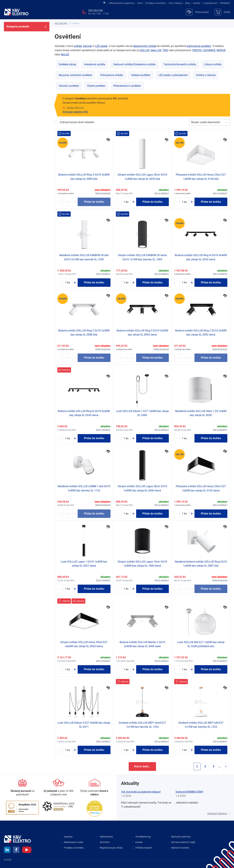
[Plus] (75, 202)
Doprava (68, 837)
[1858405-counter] (184, 514)
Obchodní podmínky (181, 837)
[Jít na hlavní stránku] (104, 3)
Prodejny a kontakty (155, 3)
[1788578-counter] (126, 514)
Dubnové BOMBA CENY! (189, 792)
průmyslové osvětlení (199, 46)
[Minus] (60, 202)
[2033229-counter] (126, 283)
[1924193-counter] (126, 589)
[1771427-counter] (184, 283)
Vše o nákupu (175, 3)
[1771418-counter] (68, 358)
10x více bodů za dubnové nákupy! (141, 792)
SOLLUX (145, 50)
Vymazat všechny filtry (75, 112)
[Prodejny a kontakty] (58, 788)
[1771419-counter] (68, 202)
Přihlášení (224, 3)
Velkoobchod (106, 837)
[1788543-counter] (68, 589)
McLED (65, 54)
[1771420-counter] (184, 358)
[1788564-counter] (68, 750)
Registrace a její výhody (111, 848)
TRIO (165, 50)
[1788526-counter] (184, 669)
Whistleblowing (143, 837)
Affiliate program (144, 848)
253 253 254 (95, 11)
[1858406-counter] (184, 202)
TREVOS (197, 50)
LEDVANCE (209, 50)
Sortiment (105, 842)
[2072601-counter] (126, 750)
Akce (140, 3)
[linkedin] (7, 850)
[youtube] (27, 850)
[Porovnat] (108, 140)
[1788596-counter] (126, 669)
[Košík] (222, 12)
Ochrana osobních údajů (183, 842)
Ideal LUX (156, 50)
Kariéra (197, 3)
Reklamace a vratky (74, 842)
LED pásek (101, 46)
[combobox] (192, 122)
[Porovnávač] (197, 12)
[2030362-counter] (68, 514)
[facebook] (16, 850)
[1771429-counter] (68, 438)
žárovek (88, 46)
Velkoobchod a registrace (121, 3)
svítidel (78, 46)
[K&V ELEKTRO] (16, 12)
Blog (188, 3)
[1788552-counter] (126, 438)
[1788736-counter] (68, 669)
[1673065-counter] (184, 589)
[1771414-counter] (184, 438)
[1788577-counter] (126, 202)
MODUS (221, 50)
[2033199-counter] (68, 283)
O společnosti (210, 3)
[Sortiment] (95, 788)
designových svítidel (145, 46)
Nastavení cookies (180, 848)
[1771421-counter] (126, 358)
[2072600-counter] (184, 750)
